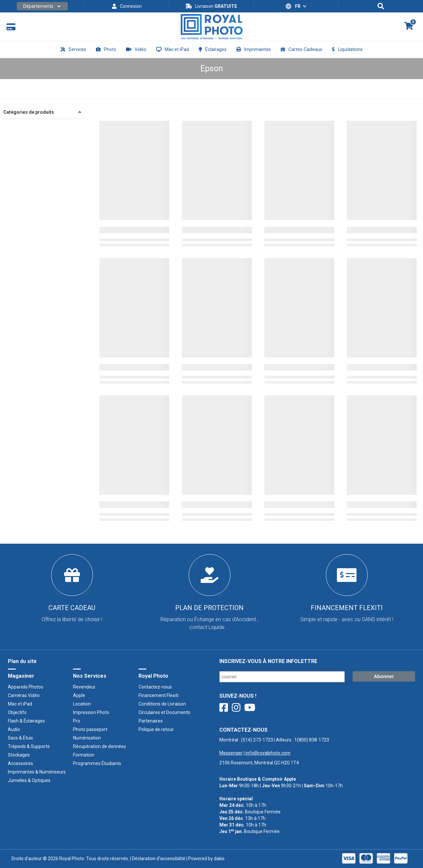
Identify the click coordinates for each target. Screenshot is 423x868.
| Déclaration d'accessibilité (157, 859)
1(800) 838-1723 (312, 740)
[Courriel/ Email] (282, 677)
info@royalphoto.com (267, 753)
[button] (42, 6)
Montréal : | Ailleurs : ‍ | (274, 746)
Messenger (231, 753)
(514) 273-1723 (257, 740)
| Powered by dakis (205, 859)
